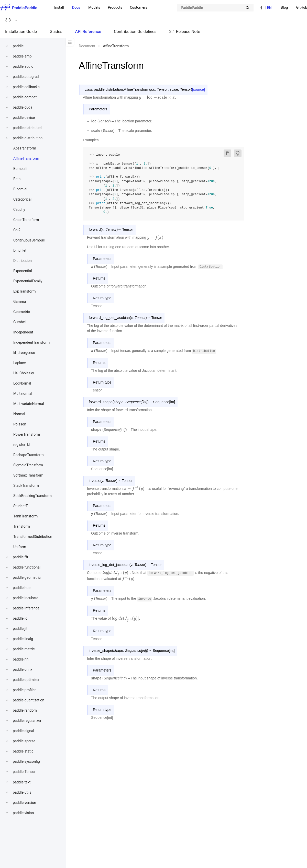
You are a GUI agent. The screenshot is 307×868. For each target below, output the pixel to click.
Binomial (20, 189)
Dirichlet (20, 250)
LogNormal (22, 383)
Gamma (20, 302)
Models (94, 7)
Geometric (22, 312)
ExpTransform (25, 291)
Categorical (22, 199)
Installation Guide (21, 32)
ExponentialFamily (28, 281)
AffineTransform (26, 158)
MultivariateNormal (29, 404)
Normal (19, 414)
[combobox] (215, 8)
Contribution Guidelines (135, 32)
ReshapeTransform (29, 455)
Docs (76, 7)
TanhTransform (25, 516)
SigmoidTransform (28, 465)
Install (59, 7)
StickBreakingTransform (32, 496)
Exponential (23, 271)
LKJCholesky (24, 373)
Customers (139, 7)
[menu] (101, 8)
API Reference (88, 32)
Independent (23, 332)
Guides (56, 32)
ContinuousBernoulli (29, 240)
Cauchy (19, 210)
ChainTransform (26, 220)
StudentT (21, 506)
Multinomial (23, 394)
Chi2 (17, 230)
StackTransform (26, 485)
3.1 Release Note (185, 32)
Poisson (20, 424)
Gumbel (19, 322)
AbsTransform (25, 148)
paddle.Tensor (24, 772)
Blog (284, 7)
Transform (22, 526)
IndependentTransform (31, 342)
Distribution (23, 261)
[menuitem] (284, 8)
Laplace (20, 363)
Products (115, 7)
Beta (17, 179)
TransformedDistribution (33, 537)
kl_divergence (24, 353)
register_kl (21, 445)
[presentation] (157, 97)
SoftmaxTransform (28, 475)
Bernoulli (20, 169)
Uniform (20, 547)
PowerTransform (27, 434)
